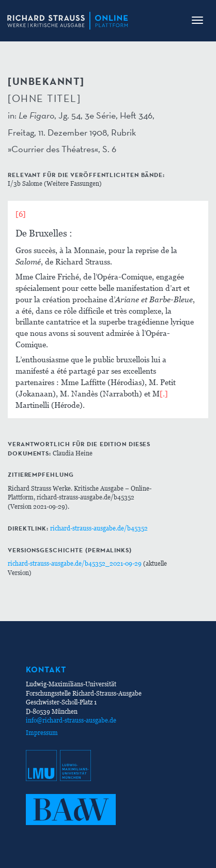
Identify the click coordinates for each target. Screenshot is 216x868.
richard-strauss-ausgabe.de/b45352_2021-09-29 (75, 563)
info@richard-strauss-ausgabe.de (71, 720)
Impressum (42, 733)
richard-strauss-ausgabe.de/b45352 (99, 528)
